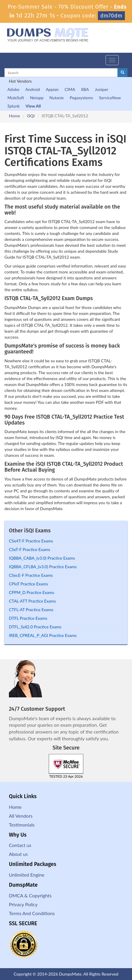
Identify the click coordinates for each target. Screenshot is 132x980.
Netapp (37, 98)
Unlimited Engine (27, 875)
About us (18, 854)
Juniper (102, 89)
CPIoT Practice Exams (28, 584)
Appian (52, 89)
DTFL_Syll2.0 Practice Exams (35, 627)
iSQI (31, 116)
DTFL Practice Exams (28, 618)
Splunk (13, 106)
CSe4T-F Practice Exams (31, 541)
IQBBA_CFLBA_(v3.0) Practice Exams (43, 567)
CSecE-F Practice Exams (31, 575)
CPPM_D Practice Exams (31, 592)
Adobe (13, 89)
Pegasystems (81, 98)
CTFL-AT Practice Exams (31, 610)
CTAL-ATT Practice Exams (32, 601)
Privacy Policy (23, 904)
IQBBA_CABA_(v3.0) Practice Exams (42, 558)
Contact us (20, 845)
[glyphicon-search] (123, 73)
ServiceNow (110, 98)
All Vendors (21, 816)
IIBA (85, 89)
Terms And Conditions (32, 913)
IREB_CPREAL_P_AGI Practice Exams (43, 635)
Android (32, 89)
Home (14, 116)
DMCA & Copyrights (30, 895)
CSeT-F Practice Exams (30, 549)
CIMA (70, 89)
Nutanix (57, 98)
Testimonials (22, 825)
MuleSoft (16, 98)
